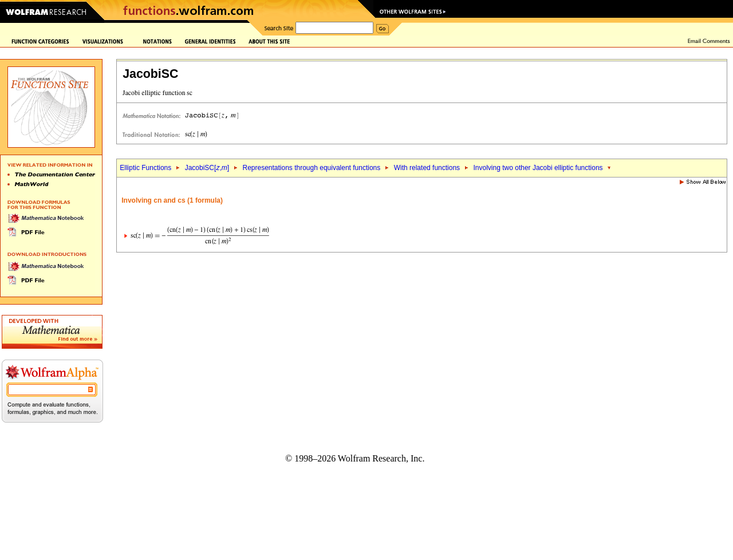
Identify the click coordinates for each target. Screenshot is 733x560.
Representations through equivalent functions (311, 168)
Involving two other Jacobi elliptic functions (538, 168)
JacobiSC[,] (207, 168)
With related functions (427, 168)
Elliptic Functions (145, 168)
